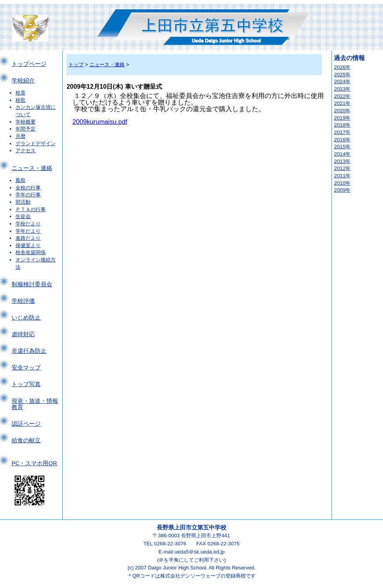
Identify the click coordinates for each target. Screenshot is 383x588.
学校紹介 (23, 81)
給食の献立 (26, 440)
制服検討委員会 (32, 284)
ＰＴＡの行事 (31, 209)
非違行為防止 (29, 351)
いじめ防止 (26, 318)
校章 (21, 93)
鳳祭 (21, 180)
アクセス (26, 150)
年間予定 (26, 129)
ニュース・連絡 (32, 168)
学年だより (28, 231)
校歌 (21, 100)
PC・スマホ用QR (34, 463)
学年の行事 (28, 195)
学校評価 (23, 301)
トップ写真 (26, 384)
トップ (76, 64)
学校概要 (26, 122)
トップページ (29, 64)
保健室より (28, 245)
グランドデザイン (36, 144)
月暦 (21, 136)
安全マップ (26, 368)
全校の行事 (28, 188)
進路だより (28, 238)
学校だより (28, 224)
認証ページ (26, 424)
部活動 (23, 202)
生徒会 (23, 216)
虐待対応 (23, 334)
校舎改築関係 (31, 252)
